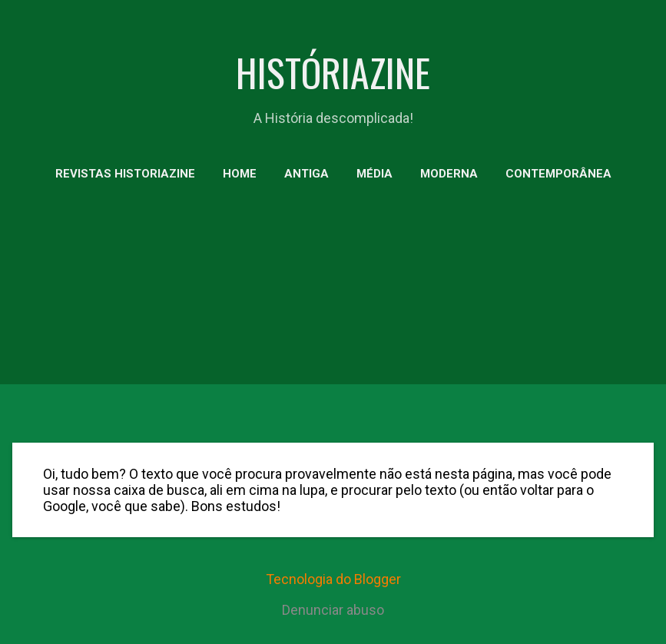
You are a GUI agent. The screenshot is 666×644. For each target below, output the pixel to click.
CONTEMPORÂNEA (558, 174)
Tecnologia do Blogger (333, 579)
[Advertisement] (333, 315)
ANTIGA (306, 174)
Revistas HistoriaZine (125, 174)
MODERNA (449, 174)
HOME (240, 174)
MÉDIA (374, 174)
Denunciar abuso (333, 610)
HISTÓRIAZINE (333, 71)
